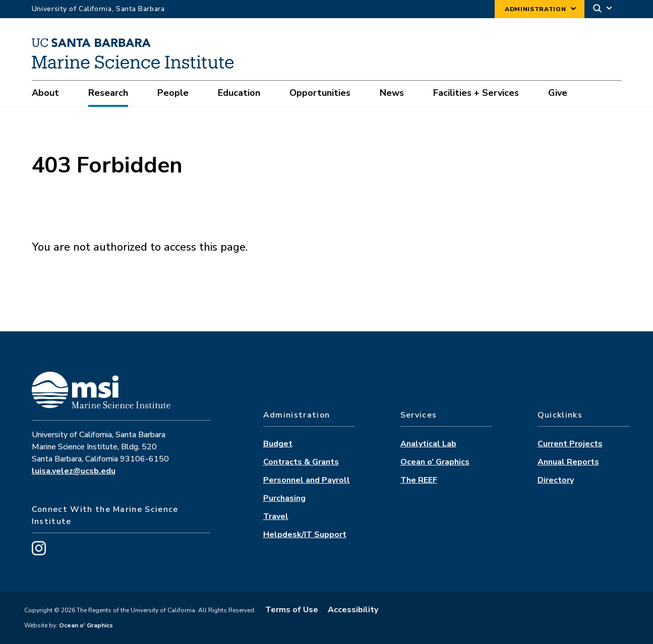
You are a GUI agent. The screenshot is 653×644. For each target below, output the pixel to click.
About (45, 93)
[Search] (603, 9)
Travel (276, 516)
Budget (278, 444)
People (173, 93)
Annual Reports (568, 462)
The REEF (419, 480)
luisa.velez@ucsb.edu (74, 471)
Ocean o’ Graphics (435, 462)
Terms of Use (292, 610)
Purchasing (284, 498)
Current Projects (570, 444)
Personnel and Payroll (307, 480)
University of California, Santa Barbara (98, 9)
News (392, 93)
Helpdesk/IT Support (305, 535)
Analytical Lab (428, 444)
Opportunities (320, 93)
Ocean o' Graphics (85, 625)
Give (558, 93)
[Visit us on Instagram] (39, 553)
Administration (535, 9)
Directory (556, 480)
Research (108, 93)
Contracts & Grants (301, 462)
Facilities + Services (476, 93)
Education (239, 93)
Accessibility (353, 610)
